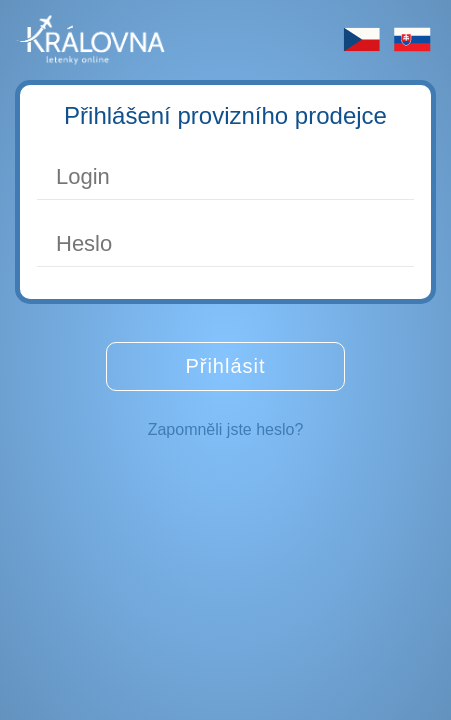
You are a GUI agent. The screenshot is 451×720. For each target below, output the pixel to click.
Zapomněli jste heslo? (226, 429)
